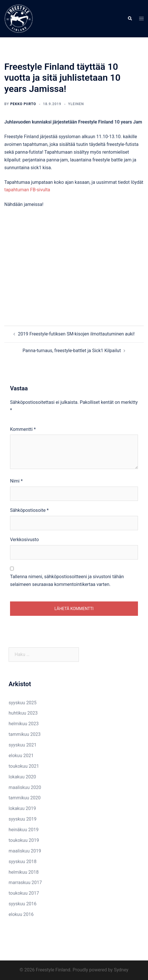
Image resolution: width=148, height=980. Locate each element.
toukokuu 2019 (24, 840)
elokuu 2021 (21, 756)
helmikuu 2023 (24, 724)
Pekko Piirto (23, 104)
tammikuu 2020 (25, 798)
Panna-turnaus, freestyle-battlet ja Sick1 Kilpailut (72, 351)
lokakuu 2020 (22, 777)
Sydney (121, 970)
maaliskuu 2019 (25, 851)
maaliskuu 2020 (25, 787)
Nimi (16, 481)
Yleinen (76, 104)
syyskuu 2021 (23, 745)
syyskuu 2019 (23, 819)
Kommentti (23, 429)
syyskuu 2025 (23, 703)
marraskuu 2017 (25, 882)
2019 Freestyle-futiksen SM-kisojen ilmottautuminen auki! (76, 334)
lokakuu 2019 (22, 808)
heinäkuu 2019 (24, 830)
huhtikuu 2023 (23, 713)
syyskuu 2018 (23, 862)
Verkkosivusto (24, 540)
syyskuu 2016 (23, 904)
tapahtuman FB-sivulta (27, 190)
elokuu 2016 (21, 914)
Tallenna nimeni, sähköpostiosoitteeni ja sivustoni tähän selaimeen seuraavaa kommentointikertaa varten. (67, 580)
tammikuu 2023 (25, 734)
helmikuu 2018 (24, 872)
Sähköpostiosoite (29, 510)
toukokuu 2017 (24, 893)
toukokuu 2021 (24, 766)
